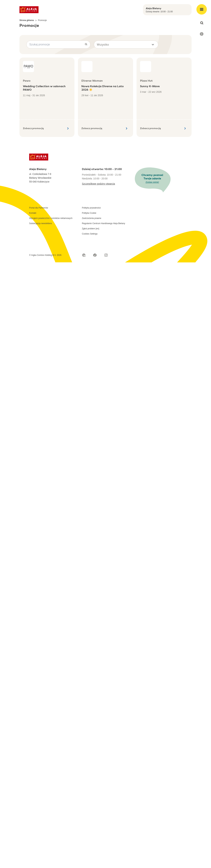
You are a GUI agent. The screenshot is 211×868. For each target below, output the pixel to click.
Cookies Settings (90, 234)
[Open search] (202, 23)
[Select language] (202, 34)
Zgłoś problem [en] (90, 229)
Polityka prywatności (91, 208)
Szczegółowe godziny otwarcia (98, 184)
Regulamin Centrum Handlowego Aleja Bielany (104, 223)
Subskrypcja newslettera (40, 223)
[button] (126, 45)
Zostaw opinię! (152, 182)
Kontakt (33, 213)
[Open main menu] (202, 9)
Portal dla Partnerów (39, 208)
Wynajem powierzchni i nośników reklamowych (51, 218)
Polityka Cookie (89, 213)
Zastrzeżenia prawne (92, 218)
